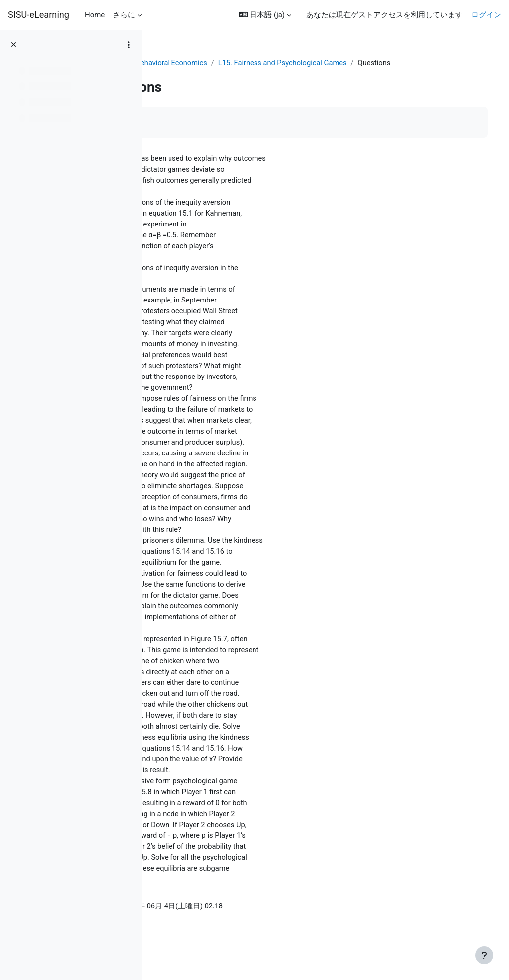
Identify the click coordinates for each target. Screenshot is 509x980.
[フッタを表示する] (484, 955)
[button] (265, 15)
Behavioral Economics (261, 63)
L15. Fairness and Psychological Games (374, 63)
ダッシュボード (187, 63)
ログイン (486, 15)
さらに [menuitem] (124, 15)
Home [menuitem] (95, 15)
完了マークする (196, 133)
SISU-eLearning (39, 15)
